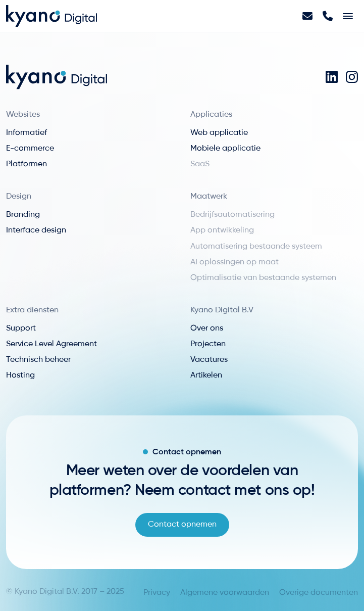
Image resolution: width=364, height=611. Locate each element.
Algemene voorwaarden (225, 593)
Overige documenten (319, 593)
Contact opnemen (182, 525)
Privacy (157, 593)
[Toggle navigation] (348, 16)
